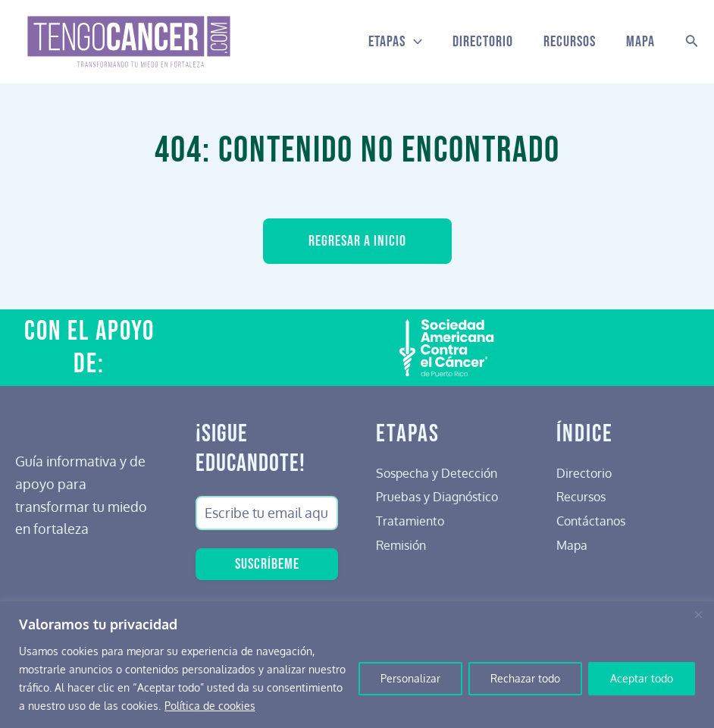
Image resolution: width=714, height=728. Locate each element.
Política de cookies (210, 706)
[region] (357, 665)
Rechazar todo (525, 678)
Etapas (395, 42)
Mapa (640, 42)
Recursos (570, 42)
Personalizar (410, 678)
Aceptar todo (642, 678)
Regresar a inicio (357, 241)
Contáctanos (595, 520)
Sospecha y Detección (444, 472)
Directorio (483, 42)
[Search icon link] (692, 42)
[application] (414, 42)
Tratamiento (414, 520)
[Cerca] (698, 614)
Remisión (404, 544)
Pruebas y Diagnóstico (444, 496)
